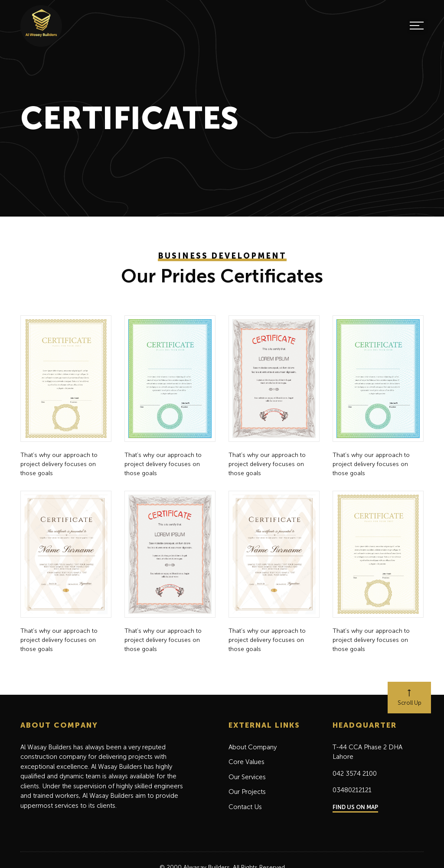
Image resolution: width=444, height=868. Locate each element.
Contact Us (245, 807)
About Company (253, 747)
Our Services (247, 777)
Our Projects (247, 792)
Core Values (246, 762)
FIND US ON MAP (355, 807)
